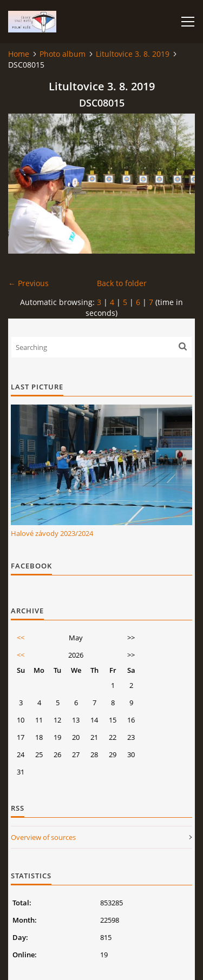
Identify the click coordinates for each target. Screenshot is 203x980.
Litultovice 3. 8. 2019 (133, 54)
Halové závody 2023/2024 (52, 533)
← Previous (28, 283)
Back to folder (122, 283)
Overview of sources (43, 837)
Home (19, 54)
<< (21, 638)
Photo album (63, 54)
